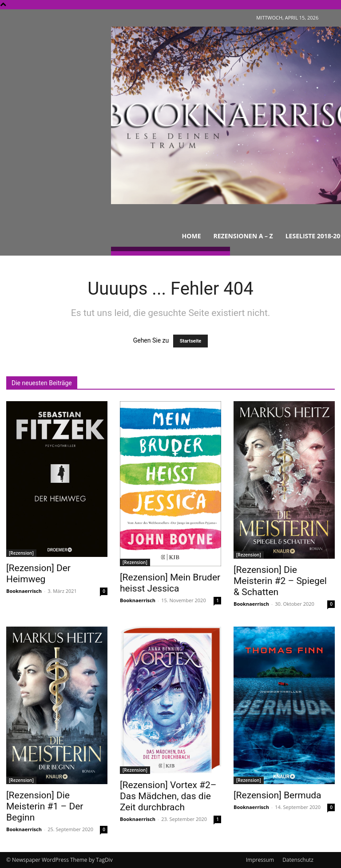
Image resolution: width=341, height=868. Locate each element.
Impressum (260, 860)
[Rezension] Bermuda (278, 795)
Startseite (191, 341)
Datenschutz (298, 860)
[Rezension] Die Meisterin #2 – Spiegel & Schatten (280, 581)
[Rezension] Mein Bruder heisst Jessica (170, 583)
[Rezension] (21, 553)
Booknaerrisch (24, 591)
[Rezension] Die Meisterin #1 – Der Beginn (45, 806)
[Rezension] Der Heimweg (38, 574)
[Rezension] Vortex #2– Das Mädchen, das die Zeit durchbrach (168, 796)
